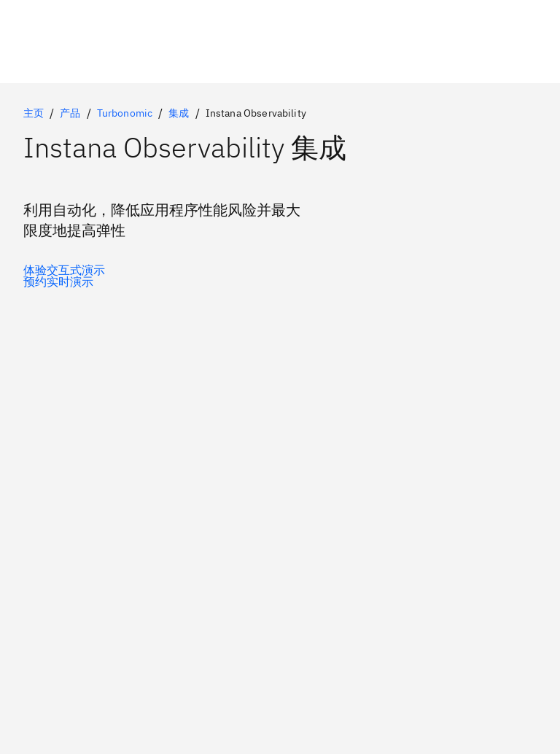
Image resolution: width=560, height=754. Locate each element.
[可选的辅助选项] (64, 281)
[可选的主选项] (64, 270)
